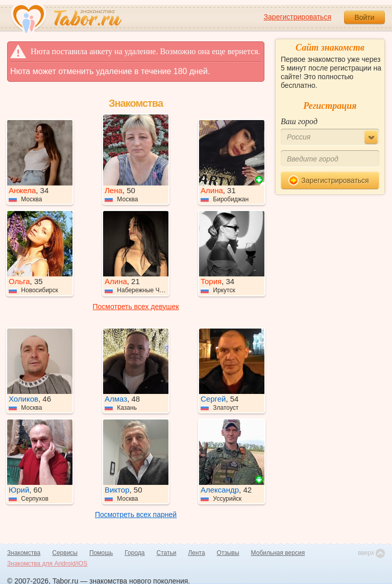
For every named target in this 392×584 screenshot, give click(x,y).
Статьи (167, 553)
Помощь (101, 553)
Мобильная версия (278, 553)
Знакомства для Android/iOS (47, 564)
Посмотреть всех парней (136, 515)
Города (134, 553)
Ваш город (299, 121)
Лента (196, 553)
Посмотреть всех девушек (136, 307)
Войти (364, 17)
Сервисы (65, 553)
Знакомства (24, 553)
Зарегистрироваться (298, 17)
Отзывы (228, 553)
